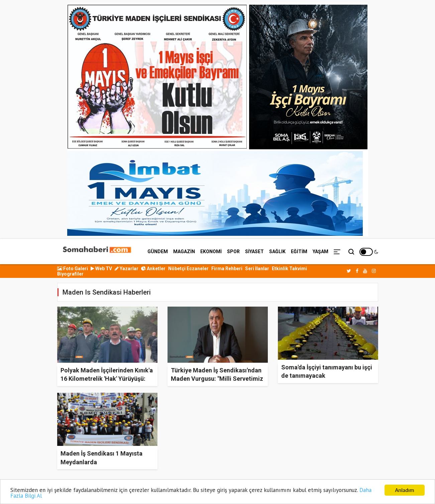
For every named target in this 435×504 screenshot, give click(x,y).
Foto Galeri (73, 269)
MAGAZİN (184, 251)
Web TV (101, 269)
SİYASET (254, 251)
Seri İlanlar (257, 269)
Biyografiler (70, 274)
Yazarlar (127, 269)
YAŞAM (320, 251)
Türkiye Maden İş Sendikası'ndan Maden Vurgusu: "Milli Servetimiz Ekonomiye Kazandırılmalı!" (217, 379)
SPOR (233, 251)
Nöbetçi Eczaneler (188, 269)
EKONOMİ (211, 251)
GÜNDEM (158, 251)
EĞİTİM (299, 251)
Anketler (153, 269)
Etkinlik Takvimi (289, 269)
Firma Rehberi (227, 269)
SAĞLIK (277, 251)
